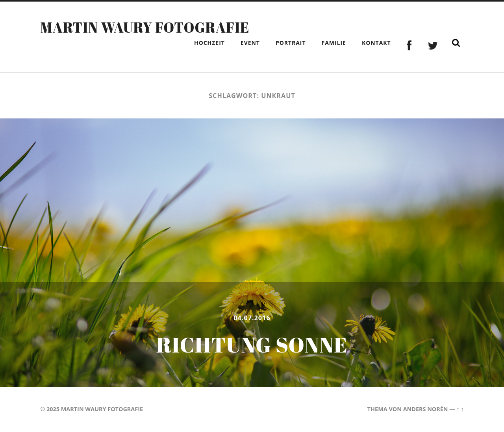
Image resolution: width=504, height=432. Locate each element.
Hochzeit (209, 43)
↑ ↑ (460, 409)
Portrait (291, 43)
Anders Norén (426, 409)
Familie (334, 43)
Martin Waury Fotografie (145, 27)
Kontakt (376, 43)
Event (250, 43)
